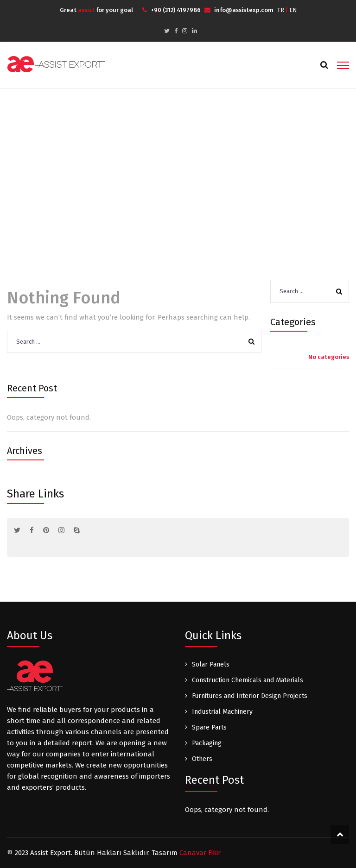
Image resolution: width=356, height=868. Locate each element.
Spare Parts (209, 727)
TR (281, 10)
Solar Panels (211, 664)
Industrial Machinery (222, 712)
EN (293, 10)
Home (164, 169)
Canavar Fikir (200, 853)
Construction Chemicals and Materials (248, 680)
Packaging (207, 743)
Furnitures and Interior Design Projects (250, 696)
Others (202, 759)
